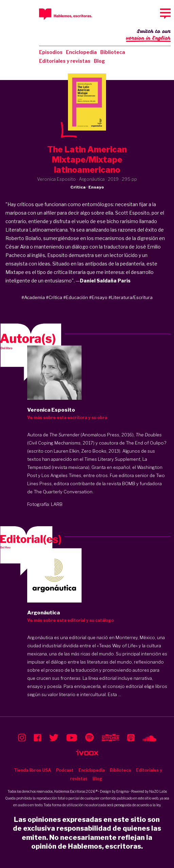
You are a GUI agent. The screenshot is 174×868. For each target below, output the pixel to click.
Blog (99, 61)
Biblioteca (113, 52)
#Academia (33, 297)
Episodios (51, 52)
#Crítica (54, 297)
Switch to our (148, 35)
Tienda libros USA (32, 770)
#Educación (76, 297)
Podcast (65, 770)
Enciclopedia (81, 52)
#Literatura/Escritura (130, 297)
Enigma (123, 791)
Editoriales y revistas (65, 61)
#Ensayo (98, 297)
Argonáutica (40, 637)
